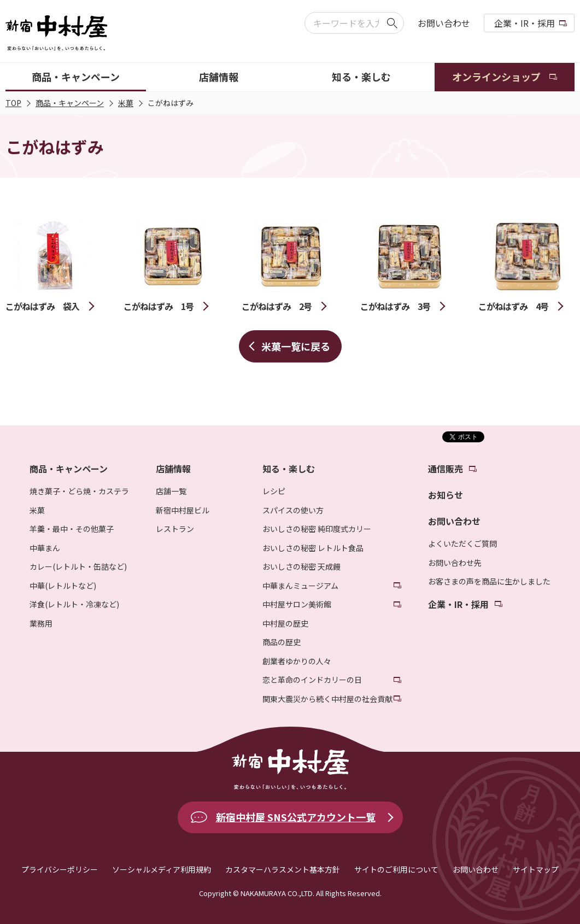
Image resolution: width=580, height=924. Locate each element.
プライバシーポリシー (60, 869)
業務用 (41, 623)
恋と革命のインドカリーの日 (312, 680)
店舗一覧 (171, 491)
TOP (13, 103)
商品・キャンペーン (70, 103)
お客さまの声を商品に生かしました (489, 581)
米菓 (126, 103)
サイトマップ (536, 869)
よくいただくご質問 (462, 543)
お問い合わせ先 (455, 563)
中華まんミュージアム (300, 586)
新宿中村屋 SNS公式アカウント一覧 (296, 817)
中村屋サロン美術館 (297, 604)
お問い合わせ (444, 23)
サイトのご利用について (396, 869)
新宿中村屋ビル (183, 510)
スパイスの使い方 (293, 510)
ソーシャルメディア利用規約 (162, 869)
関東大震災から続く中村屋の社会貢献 (327, 699)
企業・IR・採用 (525, 23)
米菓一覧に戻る (296, 346)
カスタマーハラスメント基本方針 (283, 869)
